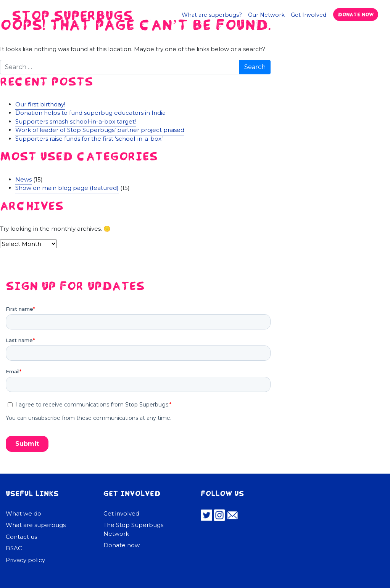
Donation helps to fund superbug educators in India (90, 113)
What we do (23, 513)
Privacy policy (25, 560)
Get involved (121, 513)
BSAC (14, 548)
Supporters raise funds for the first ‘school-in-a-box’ (89, 139)
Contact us (21, 537)
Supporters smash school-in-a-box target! (76, 121)
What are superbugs (36, 525)
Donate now (356, 14)
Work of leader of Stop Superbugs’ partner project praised (100, 130)
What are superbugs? (212, 15)
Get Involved (309, 15)
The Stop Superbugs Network (133, 529)
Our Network (266, 15)
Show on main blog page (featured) (67, 188)
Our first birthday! (40, 104)
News (23, 179)
